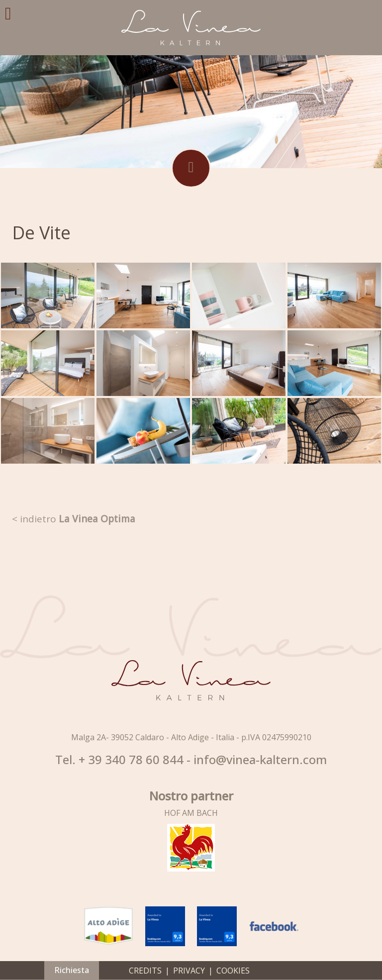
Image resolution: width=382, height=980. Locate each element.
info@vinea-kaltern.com (260, 760)
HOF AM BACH (191, 813)
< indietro (74, 519)
